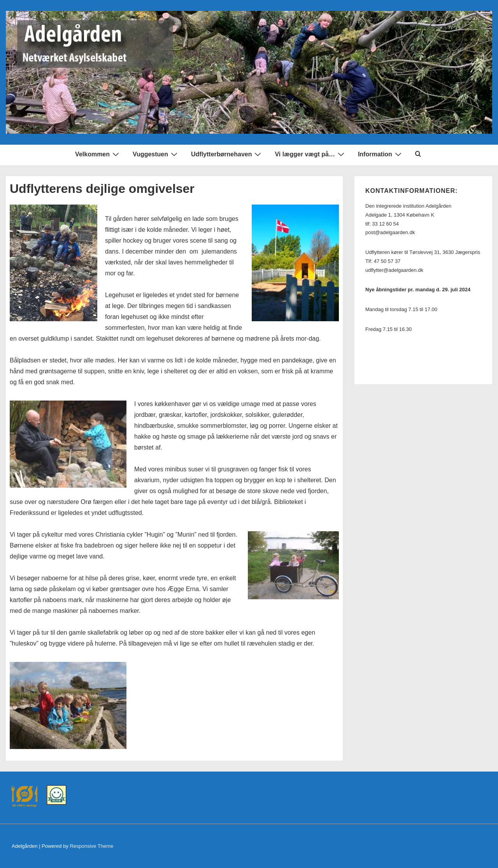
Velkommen (98, 154)
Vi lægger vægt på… (310, 154)
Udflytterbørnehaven (227, 154)
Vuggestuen (156, 154)
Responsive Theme (91, 846)
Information (381, 154)
